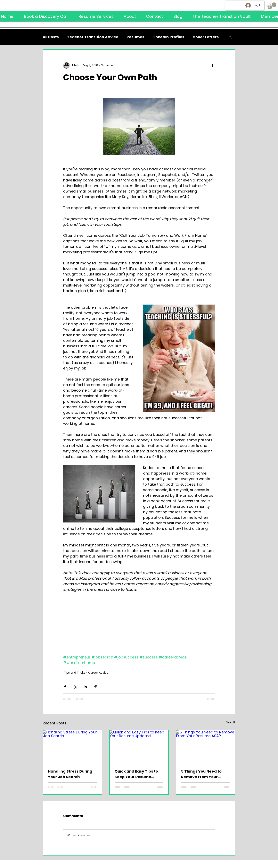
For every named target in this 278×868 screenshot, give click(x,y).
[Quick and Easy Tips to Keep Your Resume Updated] (139, 747)
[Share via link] (95, 687)
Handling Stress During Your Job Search (70, 774)
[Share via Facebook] (65, 687)
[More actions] (212, 65)
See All (231, 722)
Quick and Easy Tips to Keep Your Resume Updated (136, 774)
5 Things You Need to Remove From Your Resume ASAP (201, 774)
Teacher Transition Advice (93, 37)
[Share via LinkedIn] (85, 687)
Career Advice (98, 673)
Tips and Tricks (75, 673)
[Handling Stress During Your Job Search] (72, 747)
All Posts (51, 37)
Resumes (135, 37)
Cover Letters (206, 37)
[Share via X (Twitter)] (75, 687)
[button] (272, 6)
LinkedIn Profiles (168, 37)
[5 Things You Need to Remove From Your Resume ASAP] (206, 747)
